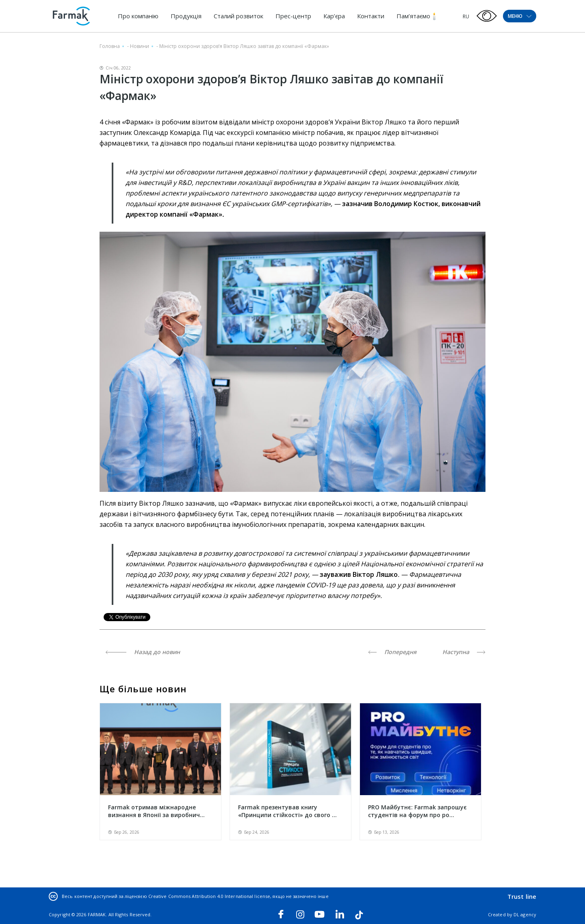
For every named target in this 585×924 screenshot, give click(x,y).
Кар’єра (334, 16)
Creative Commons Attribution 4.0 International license (209, 896)
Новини (140, 46)
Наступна (464, 652)
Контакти (371, 16)
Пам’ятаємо (413, 16)
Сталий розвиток (238, 16)
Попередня (392, 652)
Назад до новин (143, 652)
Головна (110, 46)
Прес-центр (293, 16)
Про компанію (138, 16)
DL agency (525, 914)
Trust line (522, 896)
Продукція (186, 16)
